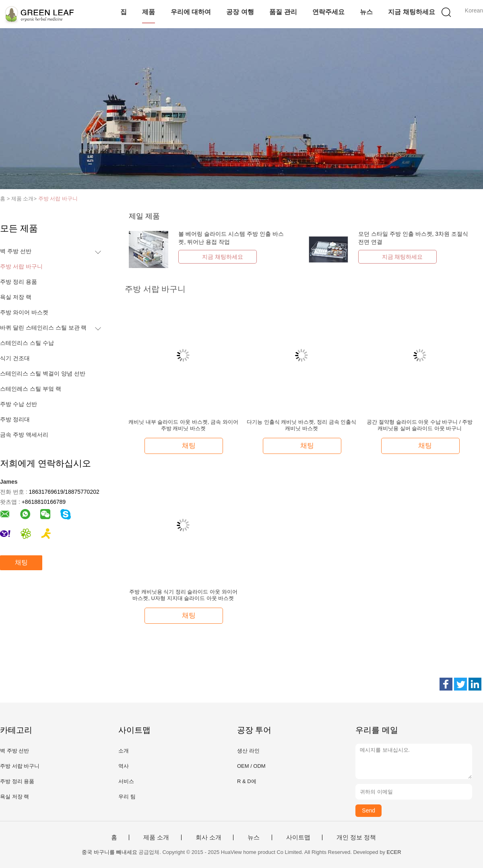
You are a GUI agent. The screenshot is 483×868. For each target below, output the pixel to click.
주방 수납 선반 (19, 404)
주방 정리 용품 (19, 282)
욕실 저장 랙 (16, 297)
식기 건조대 (15, 358)
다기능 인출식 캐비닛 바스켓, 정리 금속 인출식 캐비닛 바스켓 (301, 425)
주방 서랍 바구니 (58, 199)
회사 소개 (208, 837)
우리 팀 (127, 797)
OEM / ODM (251, 766)
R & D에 (247, 781)
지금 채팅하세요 (411, 12)
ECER (394, 852)
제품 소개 (156, 837)
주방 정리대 (15, 419)
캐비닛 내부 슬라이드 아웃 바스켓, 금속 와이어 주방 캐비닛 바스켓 (183, 425)
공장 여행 (240, 12)
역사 (124, 766)
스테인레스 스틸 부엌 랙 (31, 389)
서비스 (126, 781)
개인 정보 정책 (356, 837)
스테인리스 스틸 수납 (27, 343)
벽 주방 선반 (16, 251)
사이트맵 (298, 837)
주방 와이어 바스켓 (24, 312)
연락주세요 (328, 12)
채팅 (21, 562)
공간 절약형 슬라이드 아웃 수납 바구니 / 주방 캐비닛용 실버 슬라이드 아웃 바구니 (420, 425)
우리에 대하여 (191, 12)
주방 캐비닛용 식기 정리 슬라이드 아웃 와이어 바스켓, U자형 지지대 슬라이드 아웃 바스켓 (183, 595)
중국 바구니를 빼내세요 (109, 852)
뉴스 (366, 12)
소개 (124, 751)
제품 (149, 12)
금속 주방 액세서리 (24, 435)
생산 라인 (248, 751)
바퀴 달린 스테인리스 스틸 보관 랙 (43, 328)
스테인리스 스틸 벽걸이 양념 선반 (43, 373)
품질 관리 (283, 12)
